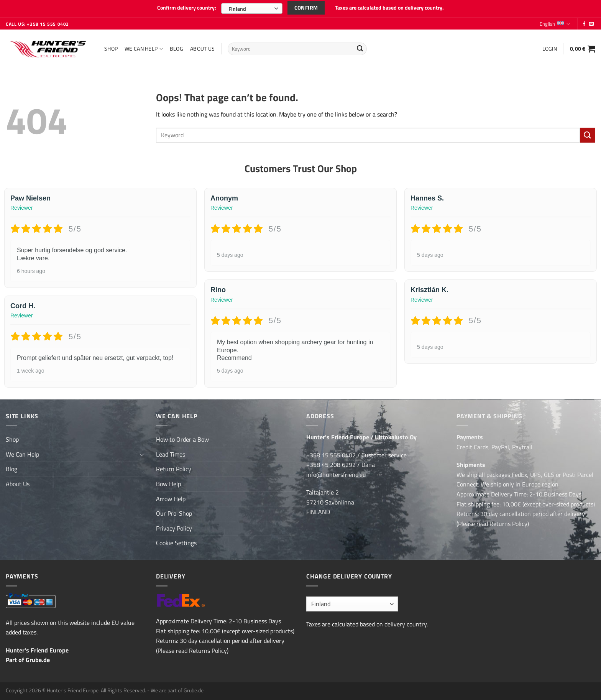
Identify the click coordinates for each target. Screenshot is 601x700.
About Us (202, 48)
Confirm (306, 7)
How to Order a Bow (182, 439)
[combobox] (252, 8)
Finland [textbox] (237, 9)
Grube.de (38, 659)
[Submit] (360, 48)
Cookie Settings (176, 542)
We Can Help (144, 48)
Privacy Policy (174, 527)
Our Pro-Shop (174, 513)
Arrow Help (171, 498)
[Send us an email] (591, 23)
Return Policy (174, 468)
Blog (177, 48)
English (555, 23)
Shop (111, 48)
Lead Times (171, 454)
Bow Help (168, 483)
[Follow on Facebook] (584, 23)
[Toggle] (141, 454)
